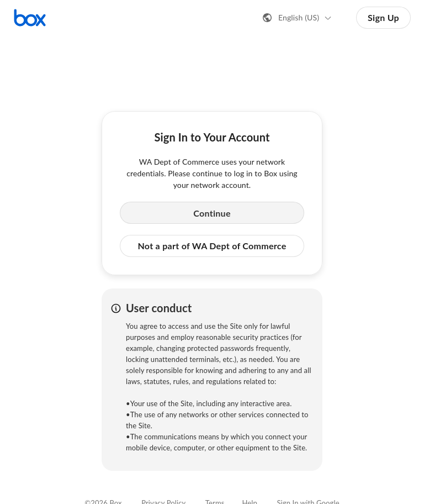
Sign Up (383, 17)
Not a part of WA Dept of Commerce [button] (212, 246)
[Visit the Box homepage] (30, 18)
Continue (212, 213)
